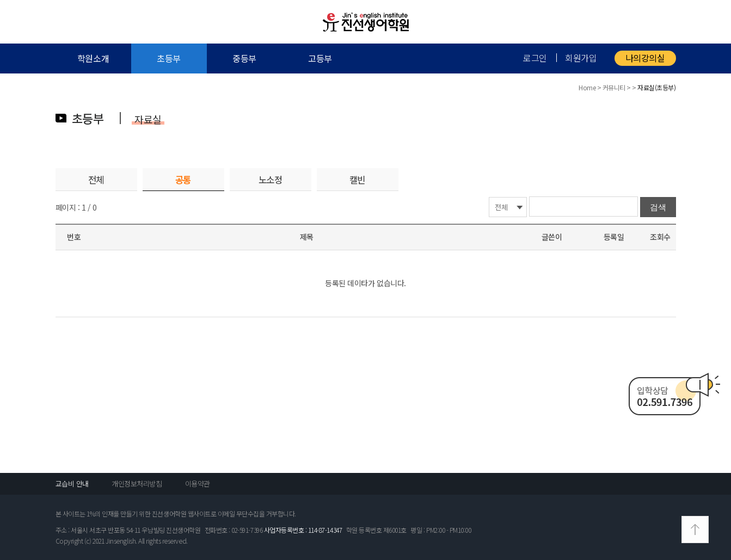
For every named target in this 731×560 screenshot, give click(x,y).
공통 (183, 180)
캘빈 (357, 180)
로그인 (535, 58)
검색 (658, 207)
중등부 (244, 58)
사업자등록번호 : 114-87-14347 (303, 530)
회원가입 (581, 58)
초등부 (169, 58)
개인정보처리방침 (137, 484)
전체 (96, 180)
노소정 (271, 180)
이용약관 (198, 484)
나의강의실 (645, 58)
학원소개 (93, 58)
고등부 (320, 58)
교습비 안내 (72, 484)
